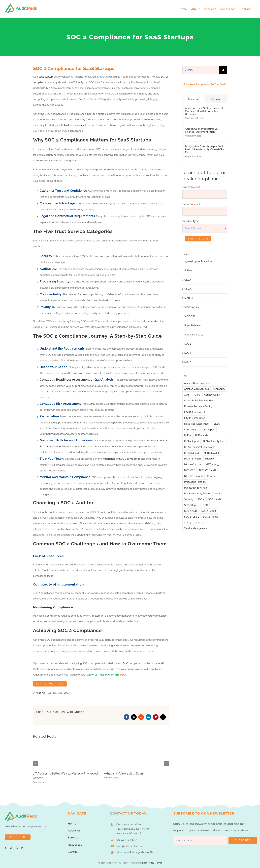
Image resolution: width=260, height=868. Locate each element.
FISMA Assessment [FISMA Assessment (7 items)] (195, 412)
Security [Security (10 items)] (189, 499)
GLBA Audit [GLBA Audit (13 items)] (190, 430)
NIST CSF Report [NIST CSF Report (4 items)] (194, 476)
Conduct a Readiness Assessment (65, 379)
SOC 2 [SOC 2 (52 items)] (206, 505)
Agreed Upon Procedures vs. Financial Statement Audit (201, 130)
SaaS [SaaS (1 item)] (217, 494)
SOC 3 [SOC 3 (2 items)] (188, 523)
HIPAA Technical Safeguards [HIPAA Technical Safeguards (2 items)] (200, 447)
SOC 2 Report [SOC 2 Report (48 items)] (209, 511)
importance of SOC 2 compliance (121, 459)
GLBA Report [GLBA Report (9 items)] (208, 430)
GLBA (188, 280)
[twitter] (11, 848)
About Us (74, 831)
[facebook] (6, 848)
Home (72, 824)
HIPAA (188, 289)
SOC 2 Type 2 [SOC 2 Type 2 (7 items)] (210, 517)
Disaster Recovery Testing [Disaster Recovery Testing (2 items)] (198, 406)
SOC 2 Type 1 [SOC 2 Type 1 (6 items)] (191, 517)
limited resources (74, 125)
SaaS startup (46, 77)
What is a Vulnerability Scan (123, 773)
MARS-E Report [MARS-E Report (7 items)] (193, 459)
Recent (216, 99)
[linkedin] (22, 848)
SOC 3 (188, 362)
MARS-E (189, 298)
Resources (75, 845)
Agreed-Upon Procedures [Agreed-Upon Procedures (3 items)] (198, 383)
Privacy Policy (147, 863)
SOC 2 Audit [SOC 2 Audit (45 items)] (191, 511)
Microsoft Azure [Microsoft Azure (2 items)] (193, 464)
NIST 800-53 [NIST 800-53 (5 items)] (212, 464)
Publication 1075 (194, 335)
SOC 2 (67, 693)
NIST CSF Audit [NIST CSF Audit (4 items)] (208, 470)
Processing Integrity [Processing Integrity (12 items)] (195, 482)
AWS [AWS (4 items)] (187, 395)
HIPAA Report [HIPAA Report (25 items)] (192, 441)
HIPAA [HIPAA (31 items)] (188, 435)
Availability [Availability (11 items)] (219, 389)
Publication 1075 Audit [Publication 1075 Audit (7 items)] (196, 488)
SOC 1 (188, 344)
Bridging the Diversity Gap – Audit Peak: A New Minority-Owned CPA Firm (205, 149)
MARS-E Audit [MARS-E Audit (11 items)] (211, 453)
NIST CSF (190, 316)
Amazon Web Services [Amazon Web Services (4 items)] (196, 389)
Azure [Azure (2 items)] (197, 395)
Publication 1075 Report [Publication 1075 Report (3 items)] (197, 494)
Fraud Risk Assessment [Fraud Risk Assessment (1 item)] (197, 424)
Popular (194, 99)
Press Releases (193, 325)
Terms (159, 863)
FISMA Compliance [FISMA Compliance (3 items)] (195, 418)
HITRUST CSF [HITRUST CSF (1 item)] (192, 453)
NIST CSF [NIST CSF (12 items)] (190, 470)
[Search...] (201, 70)
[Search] (223, 70)
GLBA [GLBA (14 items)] (217, 424)
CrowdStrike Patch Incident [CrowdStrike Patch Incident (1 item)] (199, 401)
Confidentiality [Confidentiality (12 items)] (212, 395)
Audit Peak (41, 693)
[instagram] (17, 848)
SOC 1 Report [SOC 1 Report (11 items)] (191, 505)
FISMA (188, 271)
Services (73, 838)
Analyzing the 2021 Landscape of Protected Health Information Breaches (204, 111)
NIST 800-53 (192, 307)
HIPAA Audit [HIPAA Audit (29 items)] (202, 435)
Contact (73, 852)
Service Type (191, 221)
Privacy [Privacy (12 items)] (211, 476)
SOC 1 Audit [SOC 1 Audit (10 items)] (215, 499)
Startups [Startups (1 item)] (200, 523)
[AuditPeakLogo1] (21, 812)
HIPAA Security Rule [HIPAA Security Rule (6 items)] (214, 441)
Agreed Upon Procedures (199, 261)
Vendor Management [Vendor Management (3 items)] (196, 528)
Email (191, 204)
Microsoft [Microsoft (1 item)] (210, 459)
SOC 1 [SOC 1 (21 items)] (201, 499)
